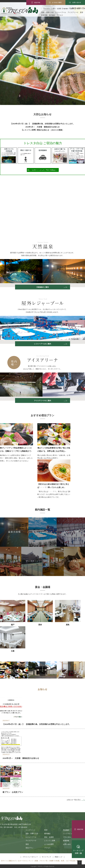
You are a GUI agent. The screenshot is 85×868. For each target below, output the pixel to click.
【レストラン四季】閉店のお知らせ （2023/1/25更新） (42, 130)
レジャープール (61, 12)
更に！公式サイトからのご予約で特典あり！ (43, 170)
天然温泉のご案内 (43, 287)
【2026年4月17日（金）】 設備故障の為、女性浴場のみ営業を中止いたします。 (43, 124)
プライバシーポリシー (30, 857)
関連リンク (59, 857)
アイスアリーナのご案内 (43, 401)
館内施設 (52, 15)
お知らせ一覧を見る (74, 800)
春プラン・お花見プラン (13, 792)
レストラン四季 (50, 841)
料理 (46, 830)
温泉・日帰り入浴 (47, 12)
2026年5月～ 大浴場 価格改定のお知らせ (43, 127)
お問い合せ (67, 844)
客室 (82, 12)
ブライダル (46, 9)
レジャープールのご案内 (43, 344)
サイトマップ (46, 857)
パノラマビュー (68, 834)
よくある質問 (49, 844)
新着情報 (44, 15)
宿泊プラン (29, 848)
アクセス (60, 15)
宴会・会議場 (49, 837)
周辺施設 (66, 830)
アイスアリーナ (73, 12)
